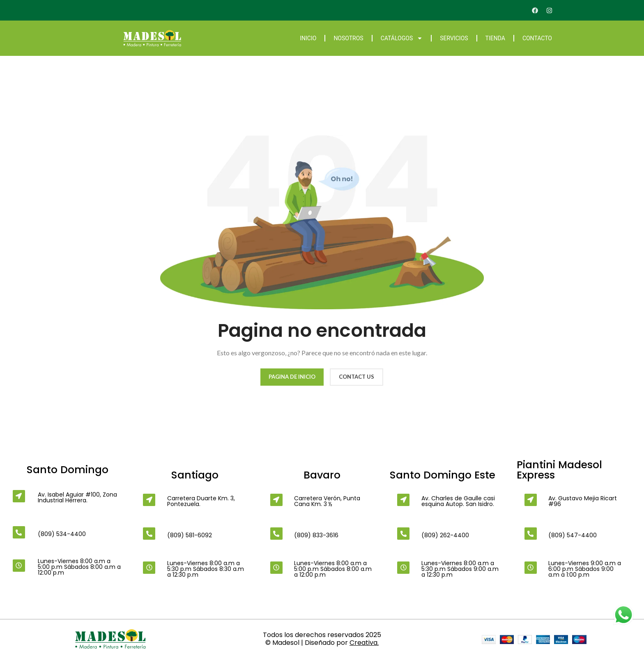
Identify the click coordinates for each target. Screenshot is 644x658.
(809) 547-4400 (573, 535)
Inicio (308, 38)
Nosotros (348, 38)
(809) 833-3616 (316, 535)
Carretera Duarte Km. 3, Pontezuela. (201, 501)
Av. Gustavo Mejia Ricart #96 (583, 501)
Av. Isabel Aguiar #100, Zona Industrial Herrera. (77, 497)
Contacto (537, 38)
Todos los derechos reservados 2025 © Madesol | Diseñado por (322, 639)
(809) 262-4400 (445, 535)
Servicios (454, 38)
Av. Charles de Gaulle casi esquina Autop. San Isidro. (458, 501)
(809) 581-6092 (190, 535)
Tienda (495, 38)
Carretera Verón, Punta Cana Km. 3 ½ (327, 501)
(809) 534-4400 (62, 534)
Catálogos (402, 38)
